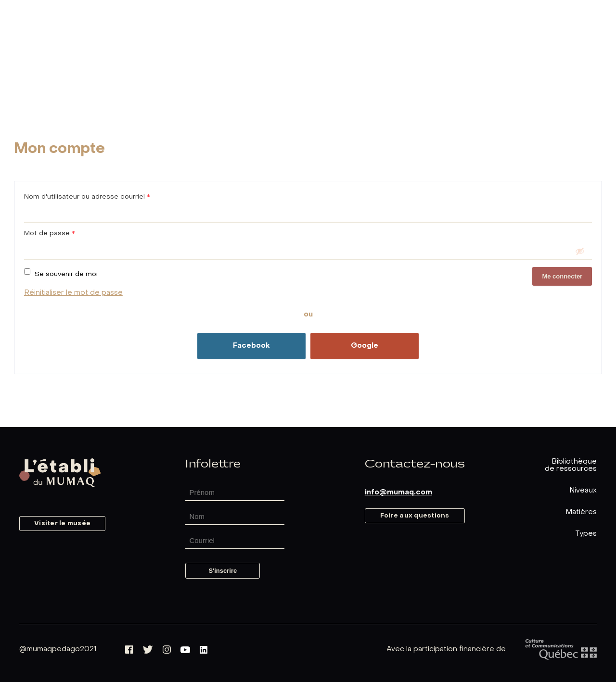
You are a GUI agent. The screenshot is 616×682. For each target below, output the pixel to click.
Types (586, 534)
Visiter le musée (62, 524)
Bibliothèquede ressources (571, 465)
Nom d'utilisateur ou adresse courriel (87, 197)
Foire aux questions (415, 516)
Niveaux (583, 491)
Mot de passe (50, 234)
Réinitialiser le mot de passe (73, 293)
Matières (581, 512)
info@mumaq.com (398, 493)
